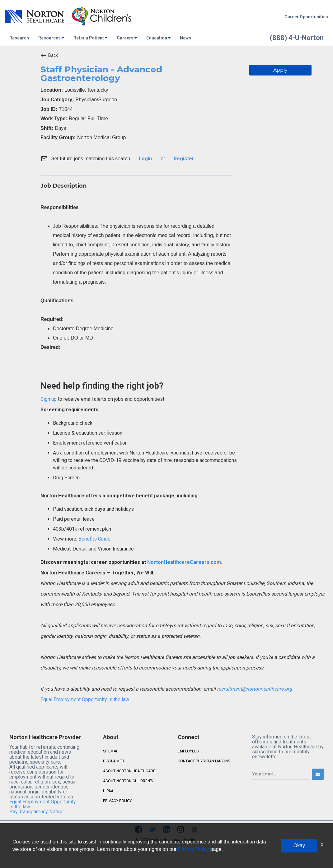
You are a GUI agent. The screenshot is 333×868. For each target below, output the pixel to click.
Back (49, 55)
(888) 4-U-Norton (297, 38)
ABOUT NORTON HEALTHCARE (129, 771)
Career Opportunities (306, 17)
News (185, 38)
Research (19, 38)
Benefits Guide (94, 539)
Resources (51, 38)
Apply (280, 70)
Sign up (49, 399)
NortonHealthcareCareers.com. (184, 562)
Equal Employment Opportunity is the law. (85, 699)
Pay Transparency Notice (36, 812)
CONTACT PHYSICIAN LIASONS (204, 761)
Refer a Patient (90, 38)
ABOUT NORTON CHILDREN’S (128, 781)
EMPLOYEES (188, 751)
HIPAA (108, 791)
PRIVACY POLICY (117, 801)
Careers (127, 38)
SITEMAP (111, 751)
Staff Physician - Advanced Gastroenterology (101, 74)
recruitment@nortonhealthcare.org (254, 689)
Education (158, 38)
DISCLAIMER (114, 761)
